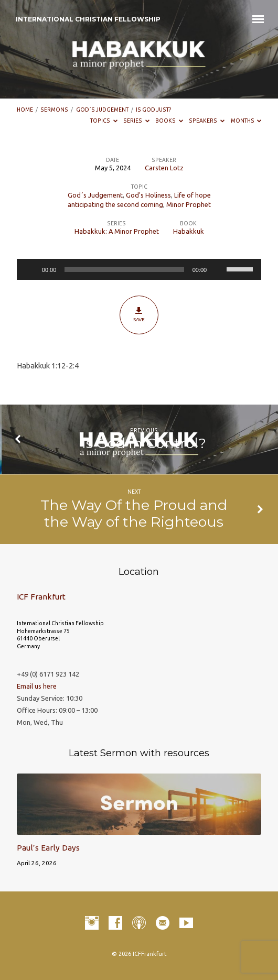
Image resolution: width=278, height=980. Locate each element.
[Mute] (218, 269)
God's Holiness (148, 195)
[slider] (124, 269)
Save (139, 314)
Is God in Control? (144, 443)
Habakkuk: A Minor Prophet (117, 231)
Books (169, 121)
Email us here (37, 686)
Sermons (54, 110)
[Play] (30, 269)
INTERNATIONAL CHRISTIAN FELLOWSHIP (88, 19)
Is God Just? (154, 110)
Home (25, 110)
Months (246, 121)
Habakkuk (189, 231)
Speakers (207, 121)
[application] (139, 269)
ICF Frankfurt (41, 597)
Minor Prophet (189, 204)
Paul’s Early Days (48, 848)
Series (136, 121)
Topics (104, 121)
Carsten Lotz (164, 168)
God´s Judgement (102, 110)
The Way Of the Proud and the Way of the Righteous (134, 513)
